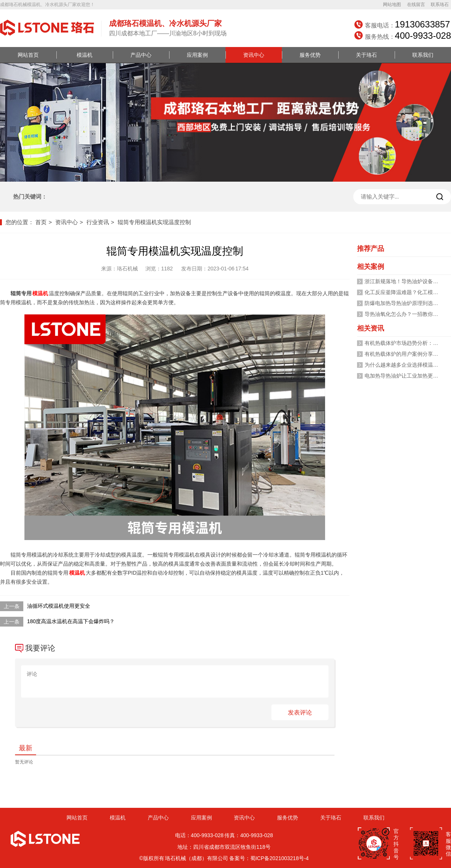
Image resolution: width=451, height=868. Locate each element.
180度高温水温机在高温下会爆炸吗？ (71, 621)
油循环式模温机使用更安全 (59, 606)
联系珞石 (440, 5)
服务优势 (310, 55)
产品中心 (141, 55)
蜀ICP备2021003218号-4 (280, 858)
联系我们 (423, 55)
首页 (41, 222)
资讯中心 (254, 55)
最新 (26, 748)
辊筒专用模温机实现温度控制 (154, 222)
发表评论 (300, 712)
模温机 (85, 55)
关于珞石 (366, 55)
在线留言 (416, 5)
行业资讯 (98, 222)
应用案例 (197, 55)
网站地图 (392, 5)
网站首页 (28, 55)
